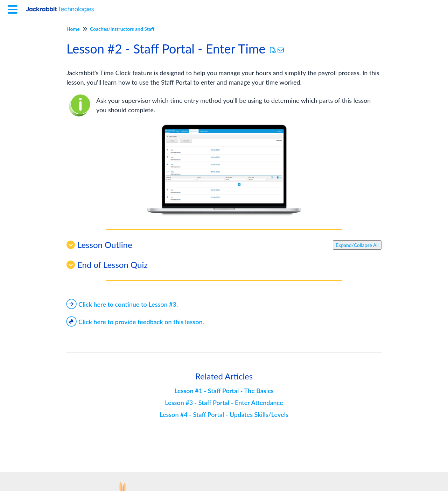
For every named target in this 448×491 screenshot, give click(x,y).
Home (73, 29)
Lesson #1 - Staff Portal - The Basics (224, 391)
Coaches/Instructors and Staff (122, 29)
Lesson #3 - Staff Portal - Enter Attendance (224, 403)
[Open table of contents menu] (14, 8)
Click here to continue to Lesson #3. (122, 304)
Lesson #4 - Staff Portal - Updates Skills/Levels (224, 414)
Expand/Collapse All (357, 245)
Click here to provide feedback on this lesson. (135, 322)
